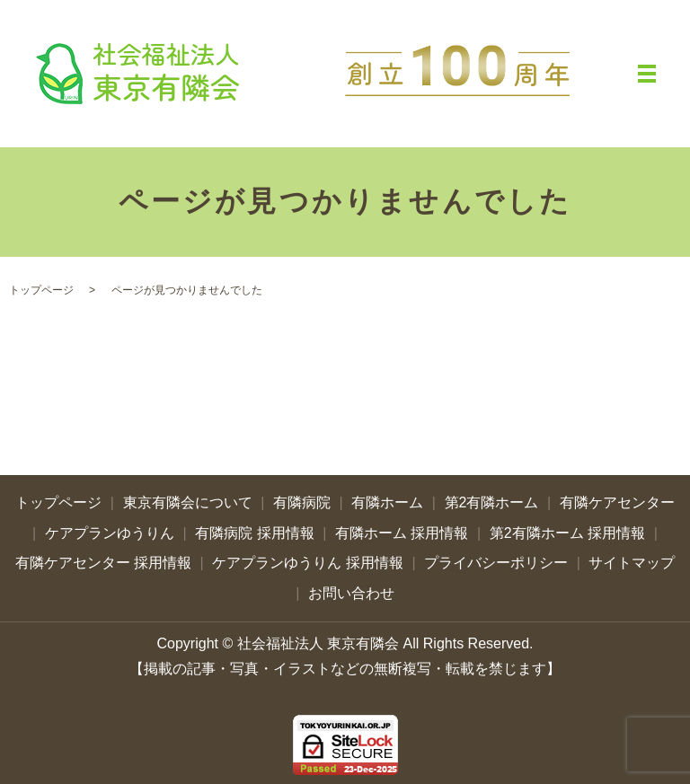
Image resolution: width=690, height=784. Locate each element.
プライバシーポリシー (496, 563)
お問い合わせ (351, 593)
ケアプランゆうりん (110, 533)
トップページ (41, 290)
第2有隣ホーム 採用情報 (567, 533)
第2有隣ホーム (492, 502)
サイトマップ (632, 563)
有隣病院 (302, 502)
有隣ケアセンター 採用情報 (103, 563)
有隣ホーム (387, 502)
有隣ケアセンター (617, 502)
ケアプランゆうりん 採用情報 (307, 563)
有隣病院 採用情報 (254, 533)
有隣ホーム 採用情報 (402, 533)
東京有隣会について (188, 502)
